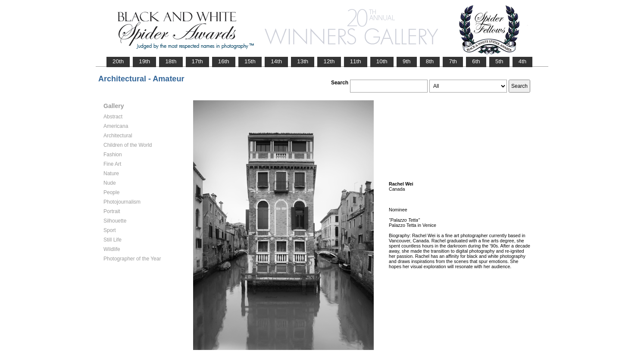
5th (499, 61)
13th (303, 61)
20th (118, 61)
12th (329, 61)
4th (523, 61)
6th (476, 61)
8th (430, 61)
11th (356, 61)
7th (453, 61)
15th (250, 61)
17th (197, 61)
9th (407, 61)
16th (224, 61)
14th (276, 61)
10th (382, 61)
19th (144, 61)
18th (171, 61)
